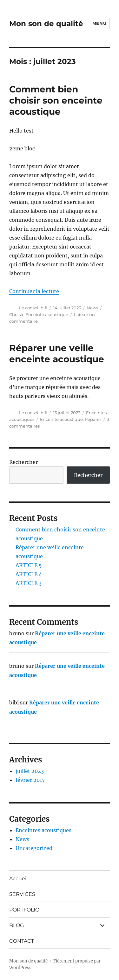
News (92, 308)
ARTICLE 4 (29, 574)
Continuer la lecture (34, 291)
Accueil (18, 879)
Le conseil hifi (33, 308)
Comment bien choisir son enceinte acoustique (56, 100)
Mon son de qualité (46, 24)
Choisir (16, 314)
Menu (99, 23)
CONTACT (22, 941)
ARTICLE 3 (29, 583)
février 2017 (30, 780)
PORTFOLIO (24, 910)
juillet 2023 (30, 771)
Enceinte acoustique (47, 314)
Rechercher (23, 462)
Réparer (93, 419)
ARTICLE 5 (29, 565)
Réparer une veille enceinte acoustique (57, 353)
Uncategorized (34, 848)
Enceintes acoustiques (43, 830)
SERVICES (22, 894)
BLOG (17, 925)
